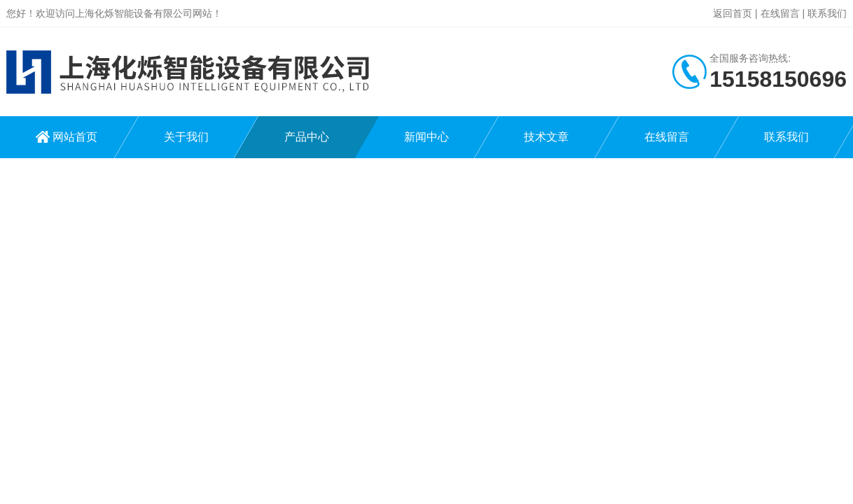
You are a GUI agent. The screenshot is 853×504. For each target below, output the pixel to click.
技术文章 (546, 137)
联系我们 (827, 13)
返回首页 (733, 13)
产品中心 (307, 137)
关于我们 (186, 137)
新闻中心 (426, 137)
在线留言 (780, 13)
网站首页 (75, 137)
